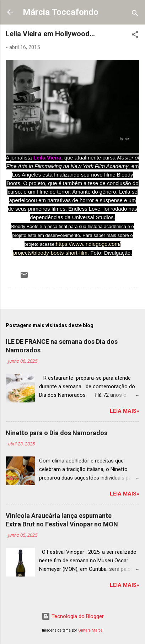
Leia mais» (125, 411)
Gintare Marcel (91, 630)
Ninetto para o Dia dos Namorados (57, 433)
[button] (135, 36)
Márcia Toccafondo (61, 12)
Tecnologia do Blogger (73, 616)
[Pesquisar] (135, 14)
